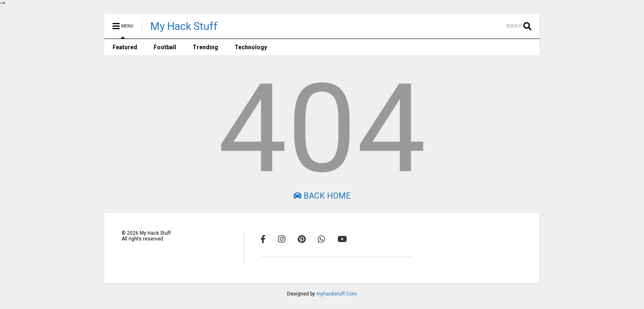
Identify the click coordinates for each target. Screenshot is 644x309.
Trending (205, 47)
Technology (251, 47)
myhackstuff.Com (337, 294)
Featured (125, 47)
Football (165, 47)
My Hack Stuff (184, 26)
